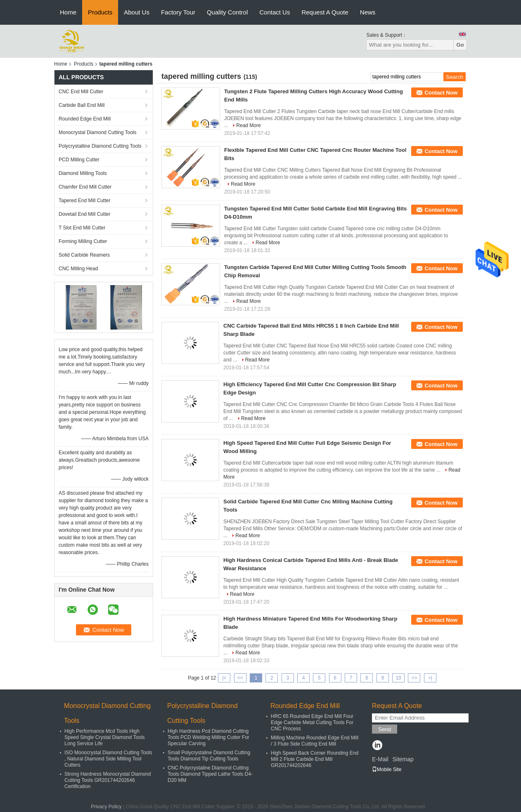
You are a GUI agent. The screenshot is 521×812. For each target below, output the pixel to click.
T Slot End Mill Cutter (82, 228)
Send (385, 729)
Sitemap (403, 759)
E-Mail (380, 759)
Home (68, 12)
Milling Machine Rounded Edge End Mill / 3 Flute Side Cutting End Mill (315, 741)
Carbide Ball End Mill (82, 105)
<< (240, 678)
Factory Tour (178, 12)
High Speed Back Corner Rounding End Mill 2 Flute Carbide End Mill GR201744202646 (315, 759)
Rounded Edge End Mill (85, 119)
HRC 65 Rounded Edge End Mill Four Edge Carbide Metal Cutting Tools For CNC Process (312, 722)
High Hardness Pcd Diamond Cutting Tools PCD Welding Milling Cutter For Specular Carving (208, 737)
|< (224, 678)
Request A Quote (325, 12)
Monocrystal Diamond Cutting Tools (98, 132)
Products (100, 12)
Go (460, 45)
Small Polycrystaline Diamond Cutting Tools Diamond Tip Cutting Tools (209, 756)
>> (414, 678)
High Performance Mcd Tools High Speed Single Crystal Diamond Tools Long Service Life (105, 737)
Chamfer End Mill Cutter (85, 187)
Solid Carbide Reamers (84, 255)
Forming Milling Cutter (83, 241)
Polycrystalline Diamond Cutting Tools (100, 146)
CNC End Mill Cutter (81, 92)
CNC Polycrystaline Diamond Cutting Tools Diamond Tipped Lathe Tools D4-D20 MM (210, 774)
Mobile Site (387, 770)
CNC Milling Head (78, 269)
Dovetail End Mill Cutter (84, 214)
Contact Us (275, 12)
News (368, 12)
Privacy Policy (106, 807)
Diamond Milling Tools (83, 173)
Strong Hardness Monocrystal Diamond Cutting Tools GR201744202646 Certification (108, 780)
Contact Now (441, 93)
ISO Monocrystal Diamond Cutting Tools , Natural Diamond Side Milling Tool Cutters (108, 759)
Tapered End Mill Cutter (84, 201)
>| (430, 678)
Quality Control (227, 12)
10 (398, 678)
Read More (248, 125)
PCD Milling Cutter (79, 160)
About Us (137, 12)
